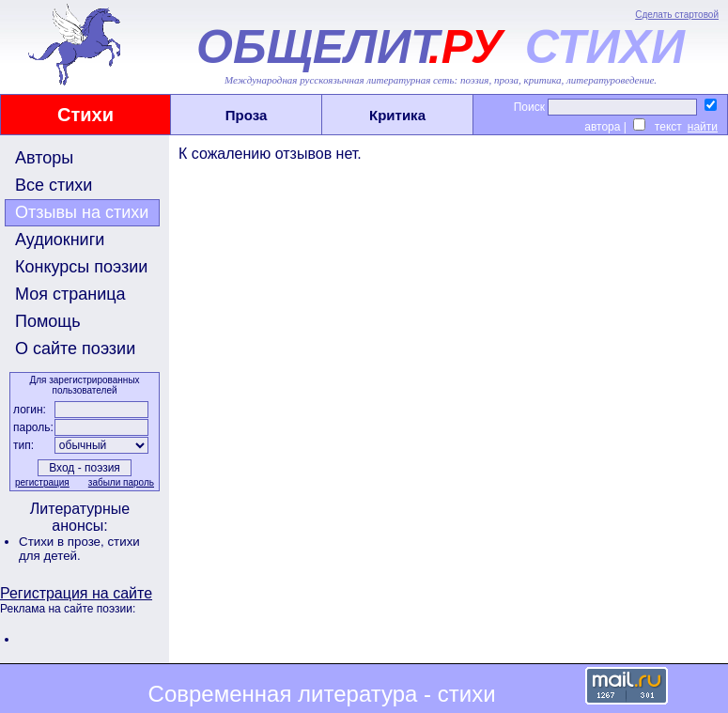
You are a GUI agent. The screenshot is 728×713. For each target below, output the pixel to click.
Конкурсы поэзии (81, 267)
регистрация (42, 482)
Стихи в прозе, (63, 542)
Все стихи (54, 185)
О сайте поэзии (75, 349)
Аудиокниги (60, 240)
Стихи (85, 115)
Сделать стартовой (677, 15)
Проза (247, 115)
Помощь (48, 321)
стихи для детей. (79, 549)
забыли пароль (121, 482)
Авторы (44, 158)
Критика (397, 115)
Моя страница (70, 294)
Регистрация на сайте (76, 593)
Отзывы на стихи (82, 212)
